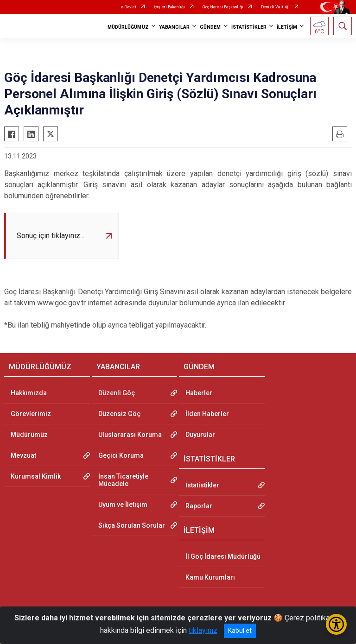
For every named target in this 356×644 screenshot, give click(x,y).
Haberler (199, 393)
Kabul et (240, 631)
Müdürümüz (29, 435)
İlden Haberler (207, 414)
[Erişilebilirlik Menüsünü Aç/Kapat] (336, 624)
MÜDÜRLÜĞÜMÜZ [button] (128, 27)
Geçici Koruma (121, 455)
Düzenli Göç (117, 393)
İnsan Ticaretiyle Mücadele (123, 480)
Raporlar (199, 506)
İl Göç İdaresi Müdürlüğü (223, 557)
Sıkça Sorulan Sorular (132, 525)
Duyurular (200, 435)
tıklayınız (203, 630)
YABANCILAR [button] (174, 27)
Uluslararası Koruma (130, 435)
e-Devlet (129, 7)
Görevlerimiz (31, 414)
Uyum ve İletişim (123, 505)
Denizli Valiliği (275, 7)
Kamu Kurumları (210, 578)
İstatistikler (202, 485)
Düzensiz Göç (119, 414)
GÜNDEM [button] (210, 27)
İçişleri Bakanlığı (169, 7)
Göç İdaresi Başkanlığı (223, 7)
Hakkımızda (29, 393)
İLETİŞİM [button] (287, 27)
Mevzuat (23, 455)
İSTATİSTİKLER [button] (249, 27)
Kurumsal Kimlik (36, 476)
